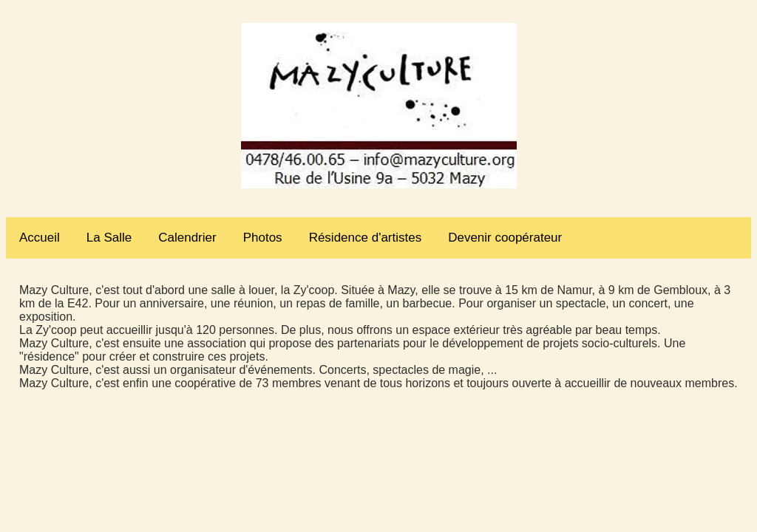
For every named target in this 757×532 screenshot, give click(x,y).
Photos (263, 238)
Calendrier (187, 238)
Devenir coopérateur (505, 238)
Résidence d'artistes (366, 238)
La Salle (109, 238)
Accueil (40, 238)
